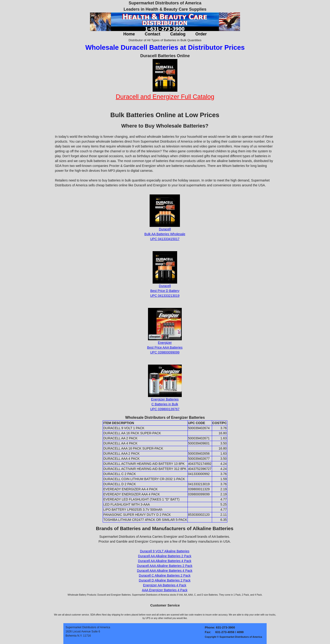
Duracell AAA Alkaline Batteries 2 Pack (165, 566)
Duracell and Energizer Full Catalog (165, 97)
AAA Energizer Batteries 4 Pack (165, 590)
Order (201, 34)
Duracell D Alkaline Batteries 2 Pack (165, 580)
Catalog (178, 34)
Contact (153, 34)
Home (129, 34)
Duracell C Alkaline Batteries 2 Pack (165, 575)
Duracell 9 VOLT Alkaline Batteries (165, 551)
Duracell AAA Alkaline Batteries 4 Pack (165, 571)
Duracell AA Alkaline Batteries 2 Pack (165, 556)
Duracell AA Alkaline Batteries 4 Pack (165, 561)
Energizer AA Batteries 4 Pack (165, 585)
